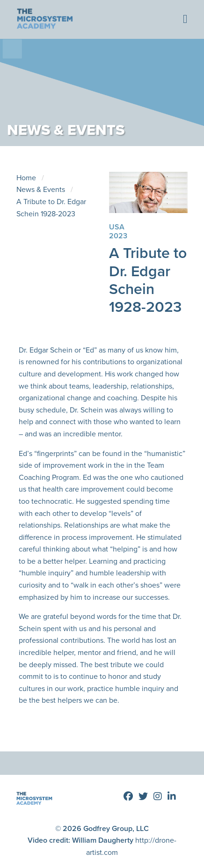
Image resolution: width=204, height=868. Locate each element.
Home (26, 178)
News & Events (41, 189)
